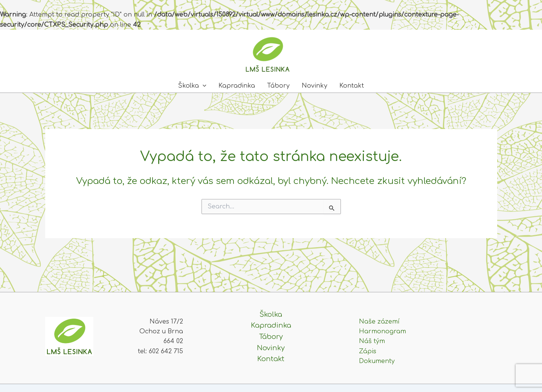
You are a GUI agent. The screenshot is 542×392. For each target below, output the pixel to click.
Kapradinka (237, 86)
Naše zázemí (379, 322)
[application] (203, 86)
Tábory (278, 86)
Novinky (315, 86)
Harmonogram (382, 331)
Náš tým (372, 341)
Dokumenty (377, 361)
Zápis (368, 351)
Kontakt (352, 86)
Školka (192, 86)
